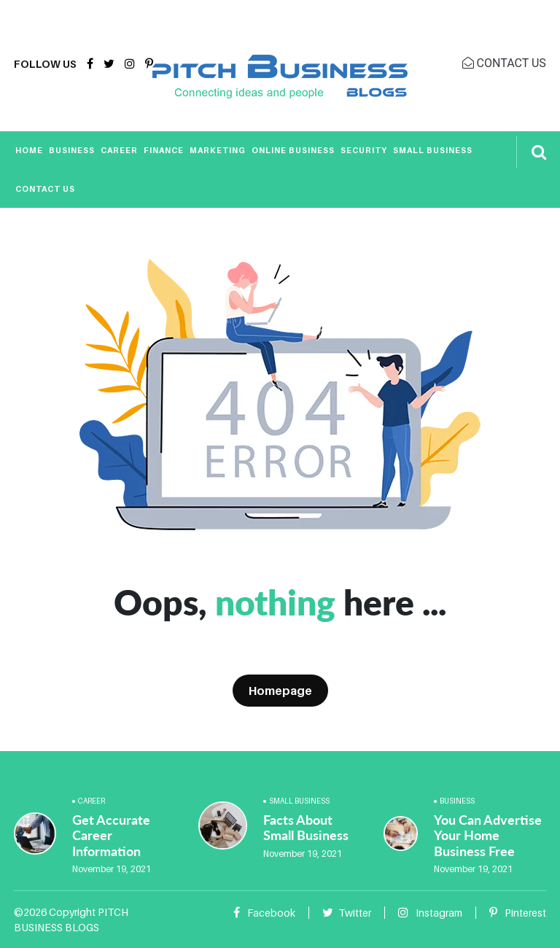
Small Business (433, 150)
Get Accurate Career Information (111, 835)
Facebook (264, 913)
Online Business (293, 150)
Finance (164, 150)
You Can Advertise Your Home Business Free (488, 835)
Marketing (218, 150)
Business (72, 150)
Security (364, 150)
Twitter (347, 913)
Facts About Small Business (306, 828)
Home (29, 150)
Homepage (280, 691)
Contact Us (45, 189)
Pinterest (518, 913)
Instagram (430, 913)
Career (119, 150)
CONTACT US (504, 63)
